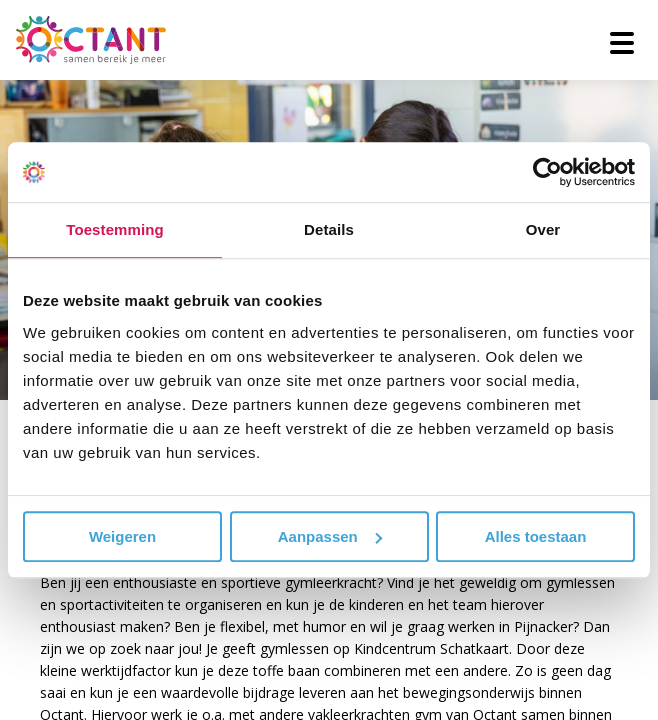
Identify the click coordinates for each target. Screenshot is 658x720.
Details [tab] (329, 229)
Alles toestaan (536, 536)
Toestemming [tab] (115, 229)
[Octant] (91, 40)
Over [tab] (543, 229)
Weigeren (122, 536)
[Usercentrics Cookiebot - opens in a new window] (547, 172)
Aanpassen (330, 536)
